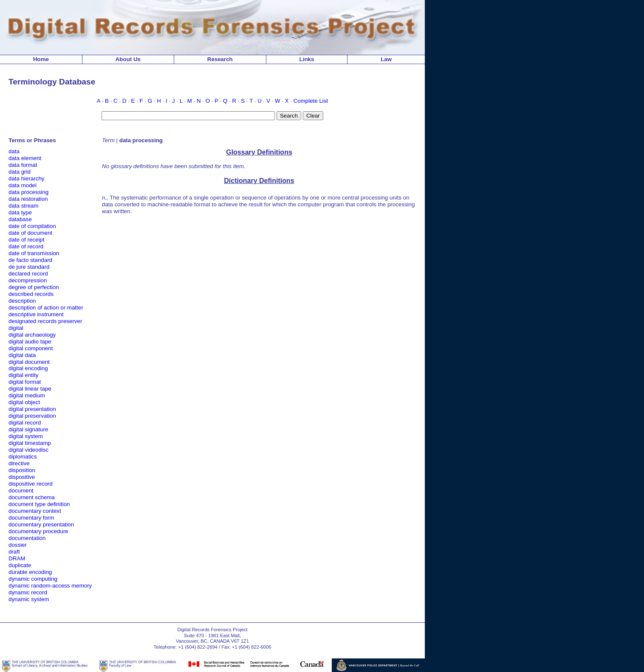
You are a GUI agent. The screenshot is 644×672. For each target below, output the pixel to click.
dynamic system (29, 599)
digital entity (23, 375)
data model (23, 185)
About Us (128, 59)
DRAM (17, 558)
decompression (28, 280)
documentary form (31, 518)
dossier (18, 545)
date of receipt (26, 240)
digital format (25, 382)
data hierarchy (26, 179)
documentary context (35, 511)
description (22, 301)
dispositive (22, 477)
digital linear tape (30, 389)
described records (31, 294)
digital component (31, 348)
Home (41, 59)
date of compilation (32, 226)
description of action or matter (46, 308)
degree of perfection (34, 287)
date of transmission (34, 253)
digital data (22, 355)
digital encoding (28, 368)
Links (307, 59)
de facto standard (30, 260)
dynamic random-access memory (50, 586)
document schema (32, 497)
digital (16, 328)
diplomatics (23, 457)
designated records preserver (45, 321)
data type (20, 212)
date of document (30, 233)
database (20, 219)
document (21, 491)
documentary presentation (41, 524)
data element (25, 158)
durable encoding (30, 572)
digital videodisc (28, 450)
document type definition (39, 504)
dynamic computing (33, 579)
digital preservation (32, 416)
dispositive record (31, 484)
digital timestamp (30, 443)
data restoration (28, 199)
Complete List (311, 101)
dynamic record (28, 592)
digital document (29, 362)
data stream (23, 206)
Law (386, 59)
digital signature (28, 429)
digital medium (27, 395)
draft (14, 552)
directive (19, 463)
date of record (26, 246)
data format (23, 165)
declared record (28, 274)
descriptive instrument (36, 314)
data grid (20, 172)
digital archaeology (32, 335)
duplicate (20, 565)
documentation (27, 538)
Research (220, 59)
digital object (24, 402)
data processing (28, 192)
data (14, 151)
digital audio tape (30, 342)
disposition (22, 470)
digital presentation (32, 409)
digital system (26, 436)
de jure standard (29, 267)
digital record (25, 423)
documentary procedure (38, 531)
